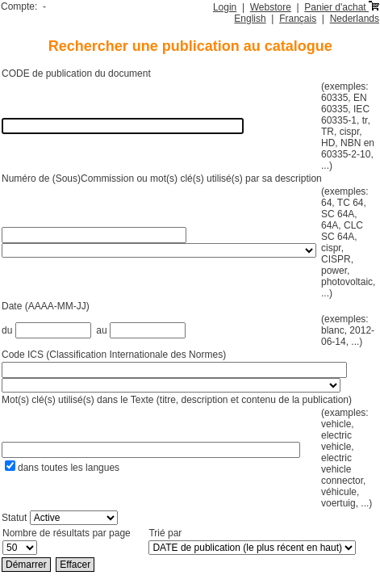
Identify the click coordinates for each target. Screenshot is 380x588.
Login (225, 7)
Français (298, 19)
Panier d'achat (342, 7)
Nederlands (355, 19)
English (250, 19)
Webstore (271, 7)
